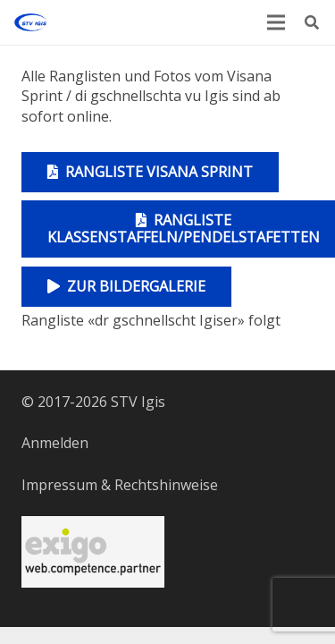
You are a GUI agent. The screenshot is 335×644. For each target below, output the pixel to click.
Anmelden (55, 443)
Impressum (59, 485)
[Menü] (276, 22)
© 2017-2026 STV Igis (93, 402)
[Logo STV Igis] (30, 22)
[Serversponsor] (93, 552)
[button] (312, 22)
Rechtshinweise (166, 485)
